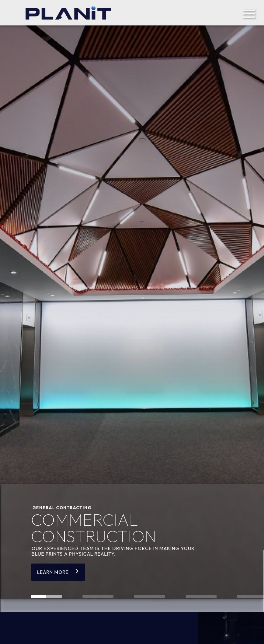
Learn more (53, 572)
